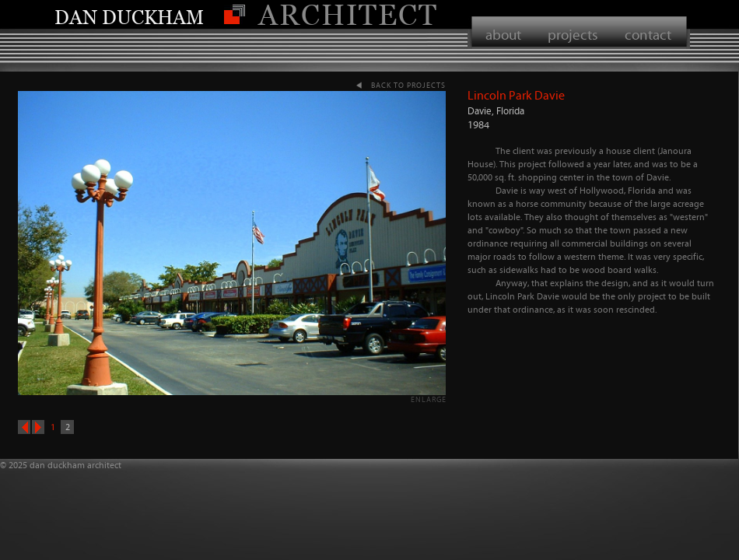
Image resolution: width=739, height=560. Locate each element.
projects (573, 35)
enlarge (429, 399)
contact (648, 35)
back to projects (408, 85)
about (503, 35)
